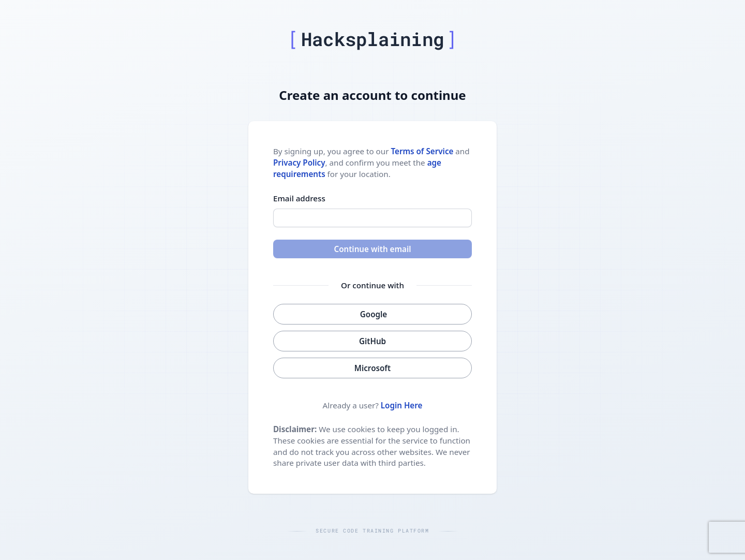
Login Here (402, 405)
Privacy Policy (299, 163)
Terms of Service (422, 151)
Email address (299, 198)
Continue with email (372, 249)
